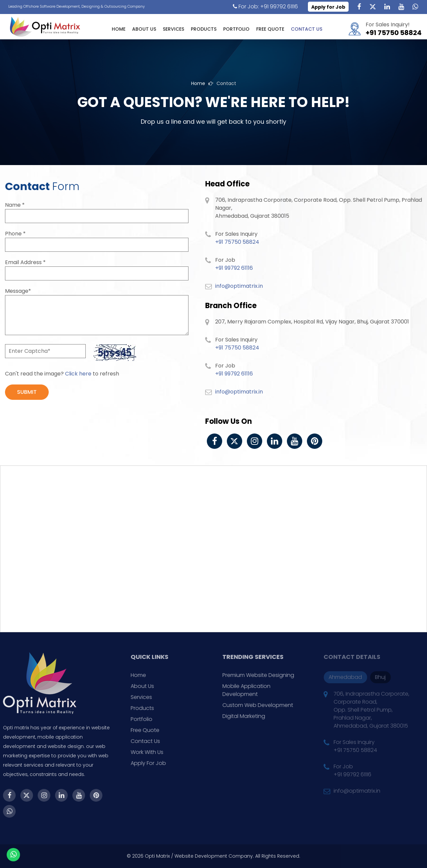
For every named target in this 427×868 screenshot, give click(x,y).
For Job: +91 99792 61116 (265, 7)
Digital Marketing (255, 716)
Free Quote (270, 29)
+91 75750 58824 (394, 33)
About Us (144, 29)
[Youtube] (401, 7)
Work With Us (158, 752)
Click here (78, 374)
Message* (18, 291)
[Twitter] (373, 7)
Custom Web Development (269, 705)
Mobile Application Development (258, 690)
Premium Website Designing (270, 675)
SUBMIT (27, 392)
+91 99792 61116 (234, 268)
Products (204, 29)
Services (173, 29)
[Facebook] (359, 7)
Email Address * (25, 262)
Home (119, 29)
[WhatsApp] (415, 7)
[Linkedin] (387, 7)
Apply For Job (160, 763)
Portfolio (236, 29)
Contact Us (307, 29)
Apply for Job (328, 7)
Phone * (15, 234)
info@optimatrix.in (239, 286)
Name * (15, 205)
